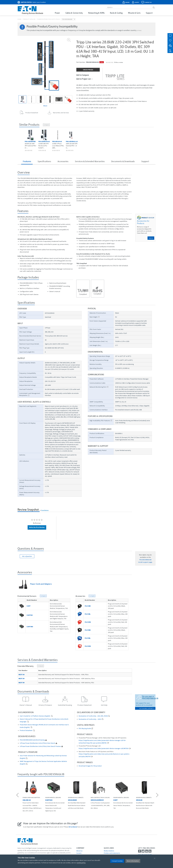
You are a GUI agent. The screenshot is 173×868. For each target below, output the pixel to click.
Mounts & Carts (134, 13)
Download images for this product (90, 766)
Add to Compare (83, 75)
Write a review (119, 62)
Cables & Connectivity (74, 13)
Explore (151, 238)
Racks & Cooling (116, 13)
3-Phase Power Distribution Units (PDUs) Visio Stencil (37, 743)
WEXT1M (22, 675)
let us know (73, 827)
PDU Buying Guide (85, 728)
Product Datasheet (26, 730)
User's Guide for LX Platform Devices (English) (35, 716)
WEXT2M (22, 679)
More (45, 106)
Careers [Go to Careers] (79, 853)
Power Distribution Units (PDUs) (48, 19)
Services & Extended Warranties (90, 161)
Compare (46, 125)
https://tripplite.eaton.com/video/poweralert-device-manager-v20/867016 (104, 748)
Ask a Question (27, 556)
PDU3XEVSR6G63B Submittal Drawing (32, 740)
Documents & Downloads (123, 161)
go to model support (147, 708)
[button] (18, 795)
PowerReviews (45, 510)
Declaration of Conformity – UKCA (90, 719)
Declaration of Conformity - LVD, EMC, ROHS (93, 716)
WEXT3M (22, 683)
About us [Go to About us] (79, 851)
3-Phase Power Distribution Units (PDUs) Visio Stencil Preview (40, 746)
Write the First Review (37, 527)
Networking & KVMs (96, 13)
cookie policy (81, 863)
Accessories (63, 161)
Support (149, 13)
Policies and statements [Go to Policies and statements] (112, 853)
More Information (133, 861)
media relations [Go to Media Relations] (109, 851)
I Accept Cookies (117, 861)
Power (57, 13)
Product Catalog (29, 19)
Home (19, 19)
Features (27, 161)
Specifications (44, 161)
